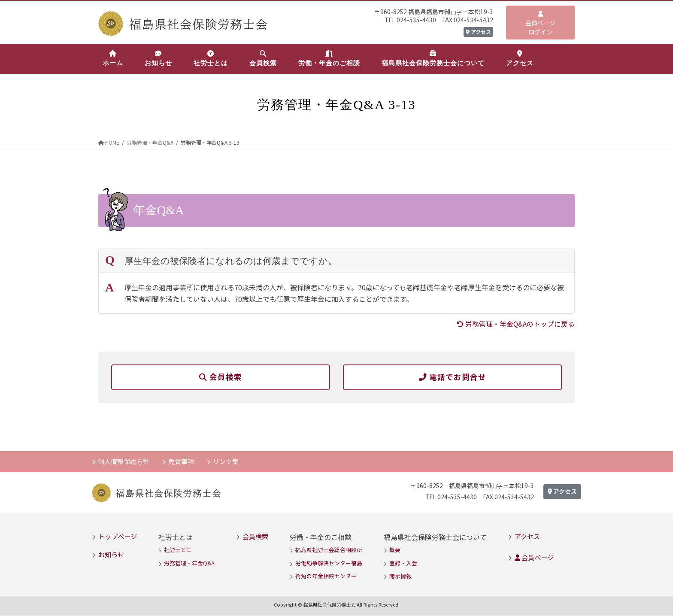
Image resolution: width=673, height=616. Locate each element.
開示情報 (400, 576)
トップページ (118, 537)
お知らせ (111, 555)
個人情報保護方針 (124, 461)
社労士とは (178, 550)
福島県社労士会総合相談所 (329, 550)
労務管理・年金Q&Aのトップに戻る (515, 324)
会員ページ (534, 558)
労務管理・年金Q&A (189, 563)
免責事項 (182, 461)
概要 (395, 550)
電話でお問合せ (453, 377)
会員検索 (221, 377)
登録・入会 (403, 563)
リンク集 (227, 461)
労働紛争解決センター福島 (329, 563)
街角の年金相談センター (326, 576)
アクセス (478, 32)
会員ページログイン (540, 23)
